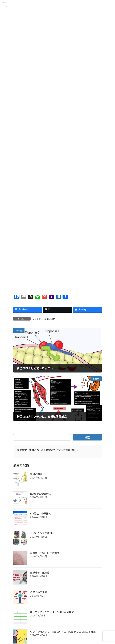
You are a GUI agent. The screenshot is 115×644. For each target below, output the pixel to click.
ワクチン (36, 320)
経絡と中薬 (36, 475)
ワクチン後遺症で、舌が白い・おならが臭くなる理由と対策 (63, 633)
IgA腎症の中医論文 (41, 515)
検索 (87, 438)
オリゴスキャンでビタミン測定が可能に (52, 613)
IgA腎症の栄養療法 (41, 495)
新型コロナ (50, 320)
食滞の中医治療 (39, 593)
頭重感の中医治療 (40, 574)
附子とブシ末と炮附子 (42, 534)
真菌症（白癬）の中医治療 (45, 554)
